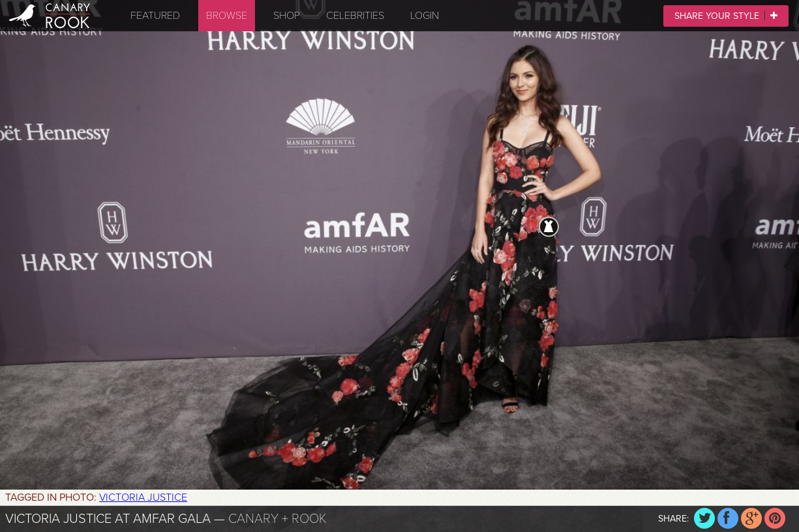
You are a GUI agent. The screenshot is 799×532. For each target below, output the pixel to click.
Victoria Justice (143, 497)
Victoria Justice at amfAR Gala (108, 519)
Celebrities (355, 16)
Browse (227, 16)
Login (425, 16)
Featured (155, 16)
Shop (287, 16)
